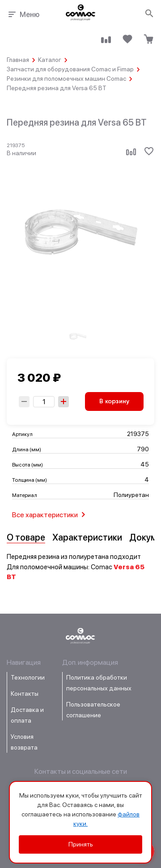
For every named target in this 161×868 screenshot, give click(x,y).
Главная (18, 60)
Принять (81, 844)
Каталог (50, 60)
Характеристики (87, 537)
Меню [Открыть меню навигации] (23, 14)
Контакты (25, 694)
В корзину (114, 401)
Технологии (28, 677)
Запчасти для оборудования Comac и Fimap (70, 69)
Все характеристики (50, 515)
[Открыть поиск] (150, 14)
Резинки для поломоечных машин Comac (66, 79)
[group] (78, 336)
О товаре (26, 537)
